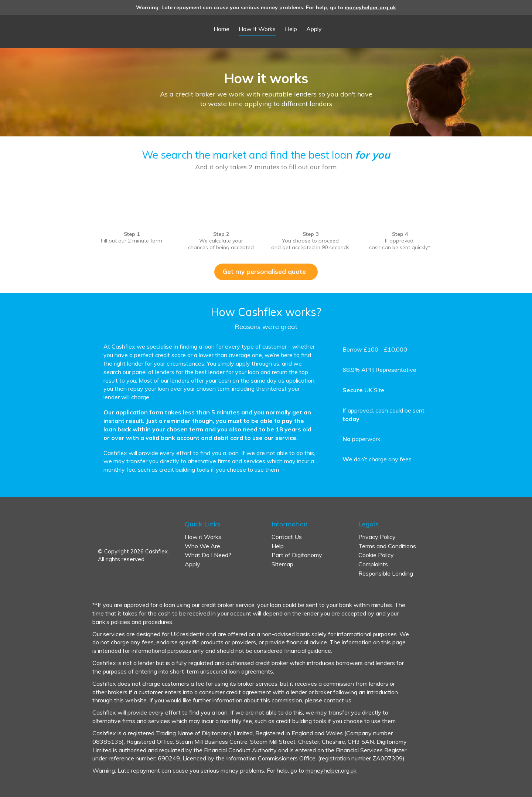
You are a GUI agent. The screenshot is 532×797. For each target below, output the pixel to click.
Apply (314, 29)
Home (221, 29)
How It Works (257, 29)
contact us (337, 700)
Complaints (373, 564)
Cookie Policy (376, 555)
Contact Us (287, 537)
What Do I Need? (208, 555)
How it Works (203, 537)
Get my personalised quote (267, 272)
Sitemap (282, 564)
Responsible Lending (386, 573)
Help (291, 29)
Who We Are (202, 546)
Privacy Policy (377, 537)
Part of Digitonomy (297, 555)
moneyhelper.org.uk (370, 7)
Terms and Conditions (387, 546)
